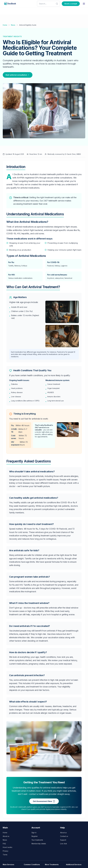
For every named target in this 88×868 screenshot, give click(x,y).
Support (63, 840)
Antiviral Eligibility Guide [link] (28, 25)
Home (5, 25)
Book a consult (71, 4)
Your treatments (37, 840)
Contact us (64, 836)
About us (6, 836)
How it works (8, 847)
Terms (5, 855)
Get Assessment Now (44, 801)
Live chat (63, 844)
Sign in (34, 833)
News (13, 25)
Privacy (5, 851)
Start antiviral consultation (18, 75)
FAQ (4, 844)
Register (35, 836)
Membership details (39, 844)
